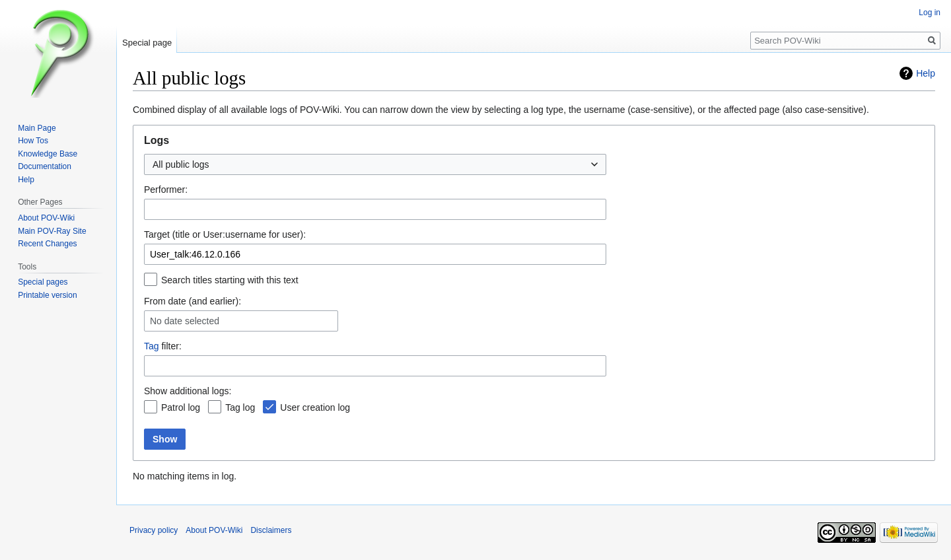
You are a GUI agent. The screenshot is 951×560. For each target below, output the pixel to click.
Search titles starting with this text (230, 280)
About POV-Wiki (46, 218)
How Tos (33, 141)
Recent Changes (47, 244)
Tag (152, 346)
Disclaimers (271, 530)
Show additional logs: (188, 391)
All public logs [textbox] (181, 164)
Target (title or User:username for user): (225, 234)
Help (926, 73)
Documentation (45, 166)
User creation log (315, 407)
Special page (147, 43)
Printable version (47, 295)
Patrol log (181, 407)
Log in (930, 13)
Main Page (37, 128)
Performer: (166, 190)
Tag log (240, 407)
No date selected (185, 321)
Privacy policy (154, 530)
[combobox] (375, 164)
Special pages (43, 282)
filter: (163, 346)
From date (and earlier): (193, 301)
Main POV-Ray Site (52, 231)
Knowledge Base (48, 154)
